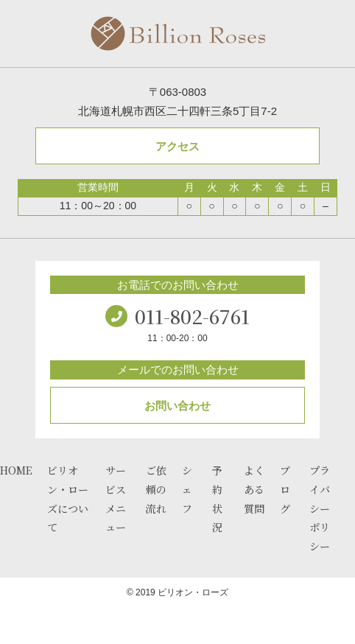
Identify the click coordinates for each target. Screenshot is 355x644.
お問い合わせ (177, 406)
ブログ (285, 489)
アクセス (177, 146)
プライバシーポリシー (320, 508)
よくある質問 (254, 489)
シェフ (187, 489)
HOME (16, 470)
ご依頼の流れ (156, 489)
